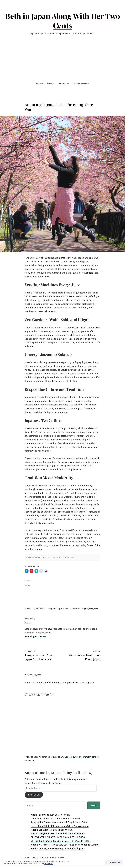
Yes (44, 558)
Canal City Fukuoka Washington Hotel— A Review (55, 819)
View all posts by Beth (36, 636)
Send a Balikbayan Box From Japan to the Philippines (58, 849)
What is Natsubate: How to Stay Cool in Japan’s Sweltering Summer (65, 845)
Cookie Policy (49, 863)
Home (38, 84)
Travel (50, 84)
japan (96, 609)
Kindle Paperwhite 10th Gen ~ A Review (50, 815)
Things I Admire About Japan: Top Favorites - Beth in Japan (64, 682)
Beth (29, 609)
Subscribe (34, 795)
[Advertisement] (62, 58)
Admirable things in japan (83, 609)
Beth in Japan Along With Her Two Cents (63, 21)
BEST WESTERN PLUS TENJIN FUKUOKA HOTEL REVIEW (58, 837)
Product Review (80, 84)
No (49, 558)
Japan (60, 609)
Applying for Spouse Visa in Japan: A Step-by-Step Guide (59, 822)
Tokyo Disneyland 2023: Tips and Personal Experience (58, 834)
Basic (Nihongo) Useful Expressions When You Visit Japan (60, 826)
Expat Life (53, 609)
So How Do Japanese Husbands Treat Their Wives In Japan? (61, 841)
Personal (62, 84)
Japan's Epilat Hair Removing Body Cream (52, 830)
